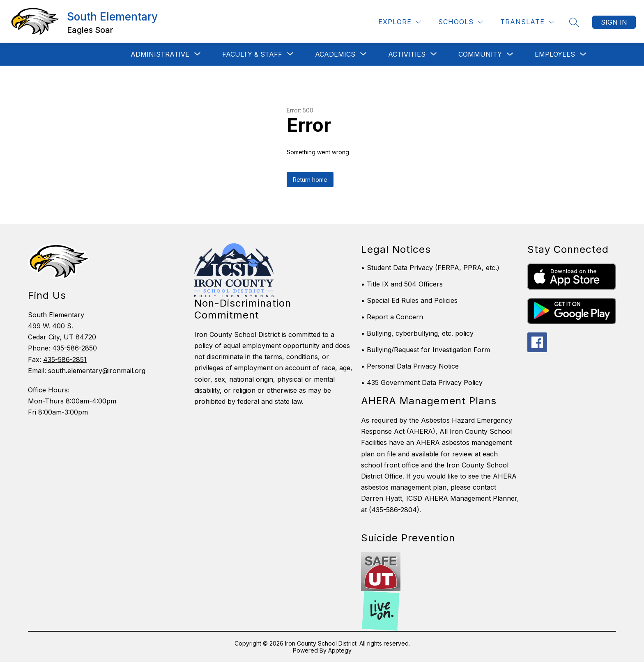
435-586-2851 (65, 360)
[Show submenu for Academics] (335, 54)
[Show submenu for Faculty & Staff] (252, 54)
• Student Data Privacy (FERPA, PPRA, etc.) (430, 268)
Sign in (614, 22)
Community (480, 54)
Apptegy (340, 650)
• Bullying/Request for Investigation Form (425, 350)
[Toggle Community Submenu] (510, 54)
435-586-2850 (75, 348)
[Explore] (400, 22)
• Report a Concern (392, 317)
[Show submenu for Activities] (407, 54)
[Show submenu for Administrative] (160, 54)
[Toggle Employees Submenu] (583, 54)
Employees (555, 54)
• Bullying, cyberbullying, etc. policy (417, 333)
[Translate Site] (527, 22)
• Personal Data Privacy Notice (410, 366)
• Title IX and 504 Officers (402, 284)
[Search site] (574, 22)
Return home (310, 180)
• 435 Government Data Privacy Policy (422, 383)
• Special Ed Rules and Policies (409, 300)
